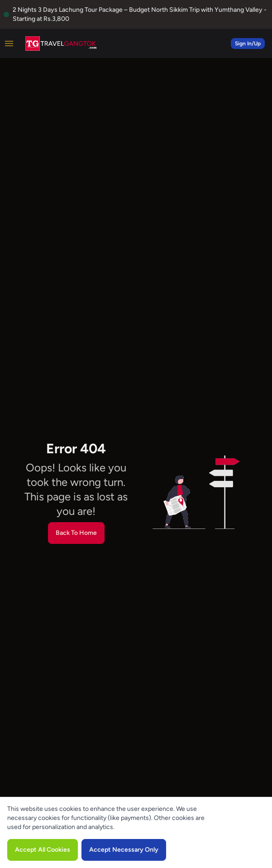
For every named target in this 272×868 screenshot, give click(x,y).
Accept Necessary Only (124, 850)
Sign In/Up (248, 44)
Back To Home (76, 533)
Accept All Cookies (43, 850)
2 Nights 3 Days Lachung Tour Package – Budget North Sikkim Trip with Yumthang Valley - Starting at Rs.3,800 (140, 14)
